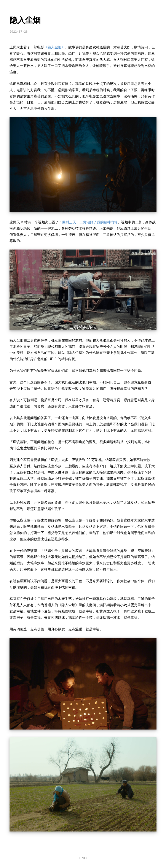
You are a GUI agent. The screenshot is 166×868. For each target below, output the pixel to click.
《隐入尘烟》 (54, 47)
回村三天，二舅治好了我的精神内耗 (90, 222)
